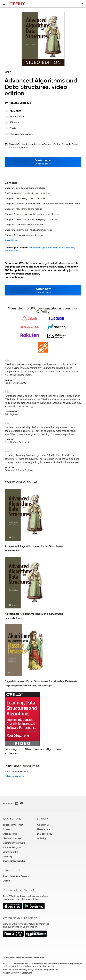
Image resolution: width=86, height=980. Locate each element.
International (11, 870)
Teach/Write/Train (13, 825)
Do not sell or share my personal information (24, 958)
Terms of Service (11, 970)
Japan (6, 881)
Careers (7, 829)
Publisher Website (14, 776)
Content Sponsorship (14, 861)
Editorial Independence (46, 970)
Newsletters (44, 829)
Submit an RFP (11, 852)
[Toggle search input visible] (82, 4)
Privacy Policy (45, 834)
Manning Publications (21, 134)
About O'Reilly (12, 819)
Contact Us (43, 825)
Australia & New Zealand (16, 876)
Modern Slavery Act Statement (17, 973)
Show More (11, 240)
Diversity (8, 856)
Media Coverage (12, 838)
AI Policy (42, 838)
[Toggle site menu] (4, 4)
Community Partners (14, 843)
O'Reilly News (10, 834)
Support (43, 819)
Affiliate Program (12, 847)
